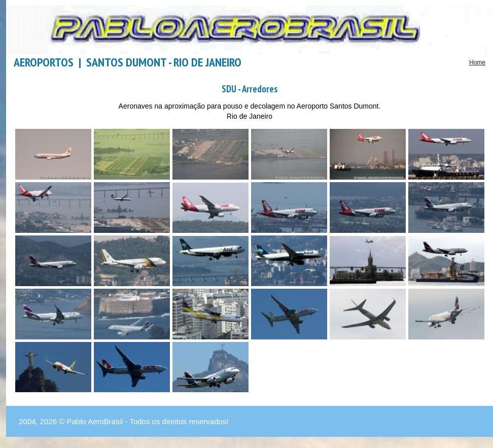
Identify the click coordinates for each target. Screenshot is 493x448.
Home (477, 62)
